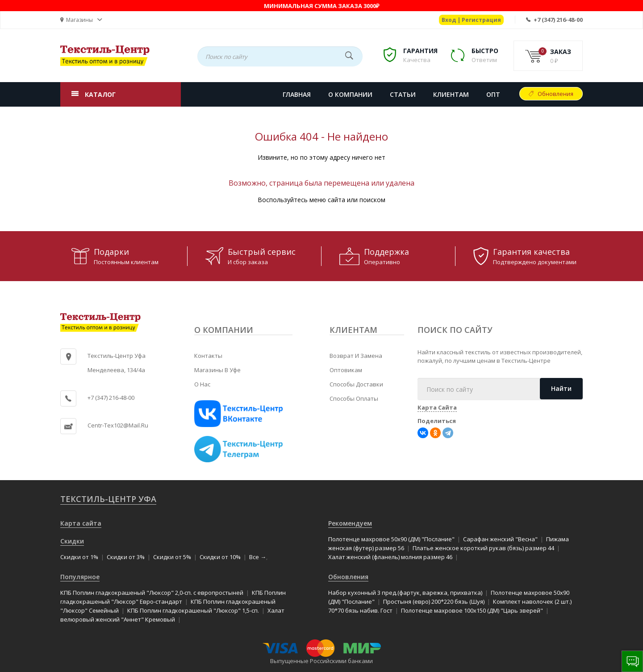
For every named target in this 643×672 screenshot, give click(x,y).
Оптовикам (346, 370)
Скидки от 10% (220, 557)
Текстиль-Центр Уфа (108, 499)
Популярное (80, 577)
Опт (493, 94)
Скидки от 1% (79, 557)
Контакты (208, 356)
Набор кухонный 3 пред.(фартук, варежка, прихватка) (405, 593)
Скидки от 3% (126, 557)
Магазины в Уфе (217, 370)
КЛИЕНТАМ (451, 94)
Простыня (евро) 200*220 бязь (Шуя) (434, 601)
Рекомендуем (350, 523)
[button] (81, 20)
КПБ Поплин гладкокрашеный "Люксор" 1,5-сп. (193, 610)
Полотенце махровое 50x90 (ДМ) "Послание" (391, 539)
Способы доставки (356, 384)
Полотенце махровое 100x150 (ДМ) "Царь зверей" (472, 610)
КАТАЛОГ (100, 94)
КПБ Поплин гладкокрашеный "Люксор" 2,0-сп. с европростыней (152, 593)
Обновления (555, 94)
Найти (561, 388)
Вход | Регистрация (471, 20)
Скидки (72, 541)
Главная (297, 94)
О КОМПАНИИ (350, 94)
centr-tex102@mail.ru (118, 425)
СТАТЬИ (403, 94)
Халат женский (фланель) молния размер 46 (390, 557)
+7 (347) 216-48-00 (558, 20)
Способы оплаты (354, 398)
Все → (258, 557)
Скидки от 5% (172, 557)
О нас (202, 384)
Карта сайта (81, 523)
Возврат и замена (356, 356)
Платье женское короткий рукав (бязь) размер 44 (483, 548)
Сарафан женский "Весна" (500, 539)
